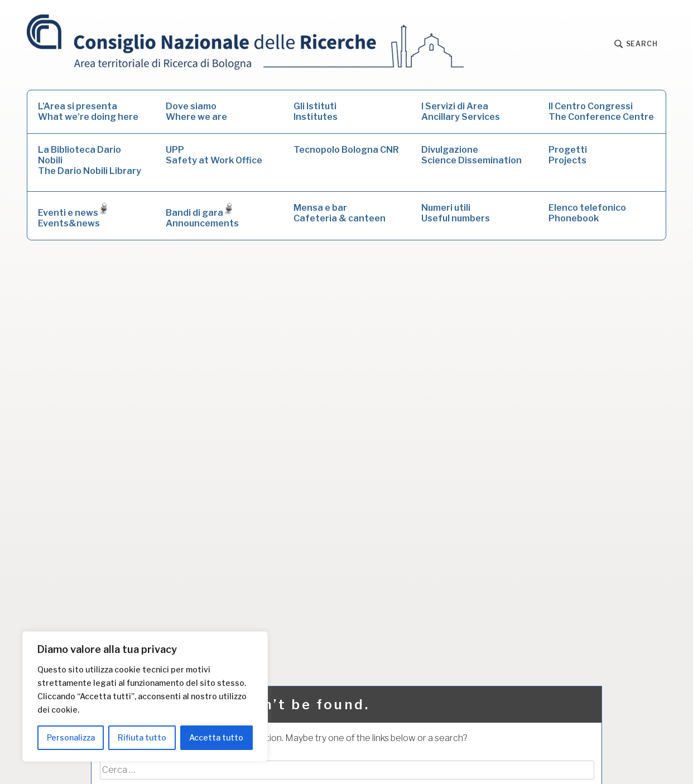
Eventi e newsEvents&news (73, 216)
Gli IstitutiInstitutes (316, 112)
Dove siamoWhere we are (196, 112)
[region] (145, 696)
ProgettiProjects (568, 155)
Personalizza (71, 737)
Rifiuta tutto (142, 737)
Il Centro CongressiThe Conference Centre (601, 112)
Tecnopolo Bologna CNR (346, 150)
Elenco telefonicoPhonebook (587, 213)
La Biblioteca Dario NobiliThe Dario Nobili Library (90, 160)
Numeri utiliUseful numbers (456, 213)
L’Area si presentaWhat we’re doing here (88, 112)
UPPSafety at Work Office (214, 155)
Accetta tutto (216, 737)
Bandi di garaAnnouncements (202, 216)
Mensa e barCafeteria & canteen (340, 213)
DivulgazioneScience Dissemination (471, 155)
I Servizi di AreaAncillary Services (461, 112)
